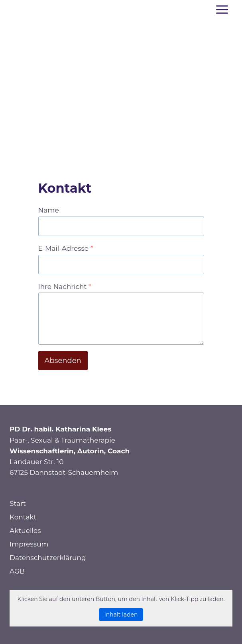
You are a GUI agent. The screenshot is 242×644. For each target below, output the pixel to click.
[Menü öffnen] (222, 9)
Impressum (29, 544)
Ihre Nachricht (65, 287)
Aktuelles (25, 531)
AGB (17, 571)
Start (18, 503)
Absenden (63, 361)
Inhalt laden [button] (121, 615)
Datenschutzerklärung (48, 558)
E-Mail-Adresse (66, 248)
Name (49, 210)
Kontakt (23, 517)
